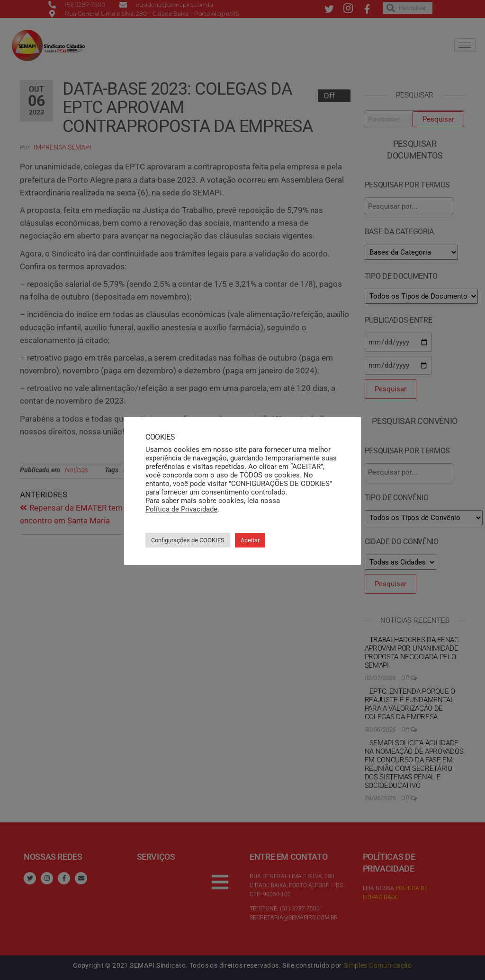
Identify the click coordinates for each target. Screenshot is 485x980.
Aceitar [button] (250, 540)
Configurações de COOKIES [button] (188, 540)
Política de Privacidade (181, 509)
